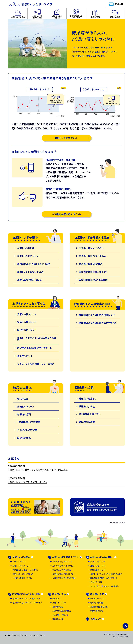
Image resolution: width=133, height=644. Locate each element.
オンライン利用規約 (36, 636)
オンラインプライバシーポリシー (15, 636)
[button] (18, 14)
